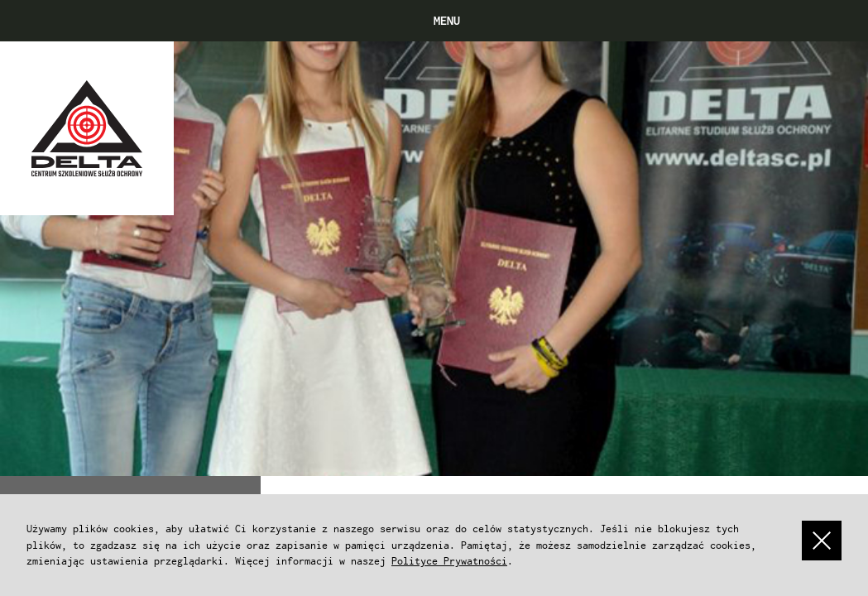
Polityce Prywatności (449, 561)
